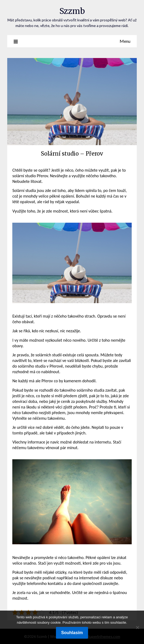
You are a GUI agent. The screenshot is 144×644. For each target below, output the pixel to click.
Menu (125, 41)
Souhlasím (72, 633)
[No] (137, 627)
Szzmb (72, 11)
